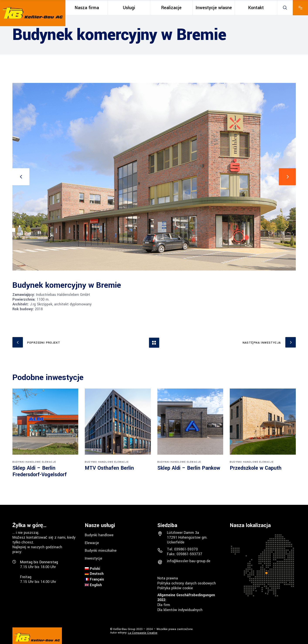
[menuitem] (92, 569)
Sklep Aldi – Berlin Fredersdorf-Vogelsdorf (40, 471)
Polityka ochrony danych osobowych (187, 583)
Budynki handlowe (27, 462)
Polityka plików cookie (175, 588)
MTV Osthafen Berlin (109, 468)
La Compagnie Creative (143, 633)
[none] (118, 577)
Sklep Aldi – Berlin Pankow (189, 468)
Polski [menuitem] (95, 569)
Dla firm (164, 605)
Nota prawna (168, 578)
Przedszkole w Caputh (256, 468)
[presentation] (21, 177)
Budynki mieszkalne (101, 551)
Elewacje (49, 462)
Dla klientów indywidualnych (180, 610)
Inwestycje (94, 558)
